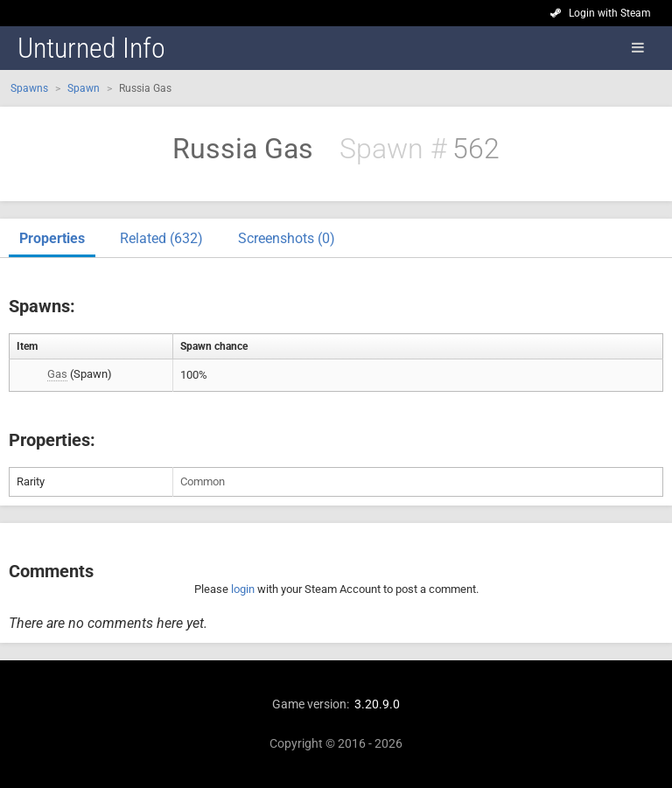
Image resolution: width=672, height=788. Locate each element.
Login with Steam (610, 13)
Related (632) (161, 238)
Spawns (29, 88)
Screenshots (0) (287, 238)
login (243, 589)
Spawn (84, 88)
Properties (52, 238)
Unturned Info (91, 48)
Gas (57, 374)
